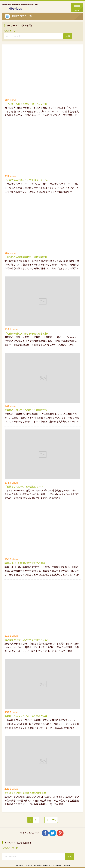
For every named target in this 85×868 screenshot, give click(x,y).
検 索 (68, 36)
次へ (54, 820)
